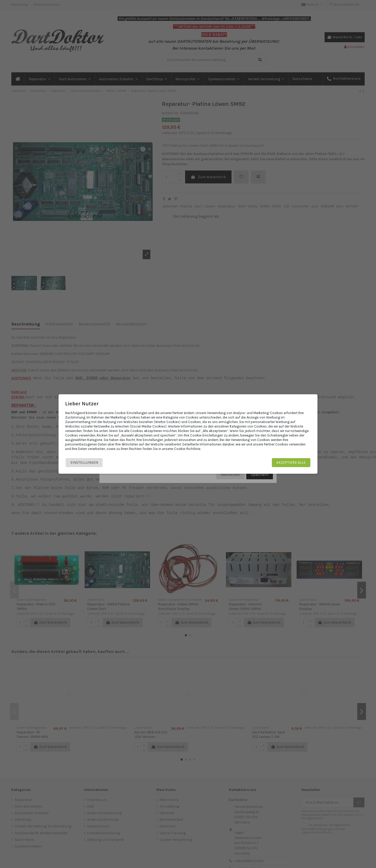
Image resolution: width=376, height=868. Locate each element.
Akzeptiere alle (290, 463)
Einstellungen (85, 463)
